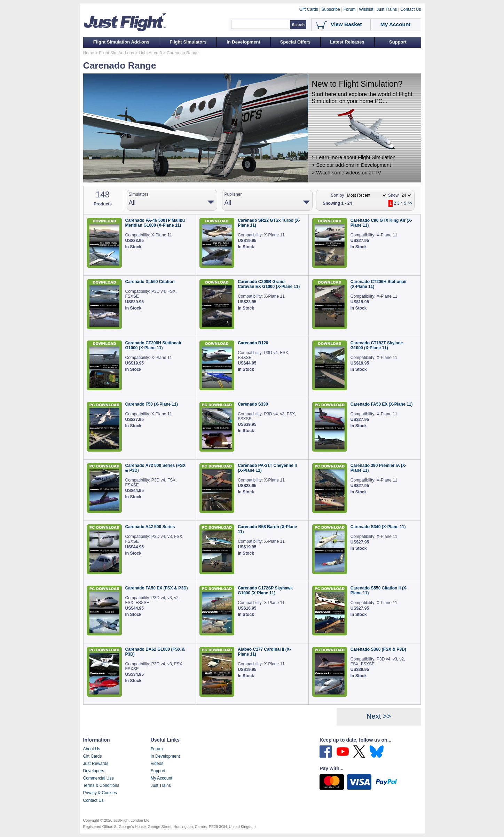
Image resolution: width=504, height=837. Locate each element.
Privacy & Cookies (100, 793)
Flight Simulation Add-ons (121, 42)
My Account (162, 778)
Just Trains (161, 785)
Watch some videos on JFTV (349, 173)
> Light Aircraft (148, 53)
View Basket (346, 24)
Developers (94, 771)
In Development (243, 42)
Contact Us (93, 800)
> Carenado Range (180, 53)
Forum (157, 749)
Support (398, 42)
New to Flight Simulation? (357, 84)
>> (410, 203)
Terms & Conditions (101, 785)
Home (89, 53)
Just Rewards (96, 764)
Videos (157, 764)
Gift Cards (93, 756)
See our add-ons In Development (353, 165)
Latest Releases (347, 42)
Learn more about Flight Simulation (356, 157)
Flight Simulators (188, 42)
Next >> (379, 716)
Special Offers (295, 42)
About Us (92, 749)
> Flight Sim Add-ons (114, 53)
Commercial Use (99, 778)
